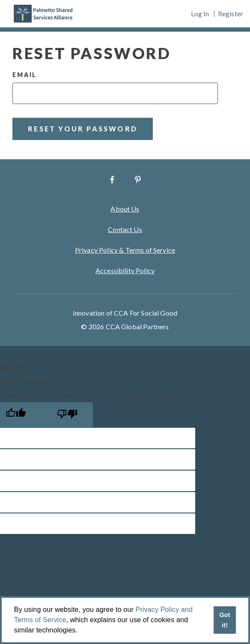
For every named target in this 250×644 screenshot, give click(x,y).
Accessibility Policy (125, 270)
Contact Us (125, 229)
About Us (125, 209)
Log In (200, 14)
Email (25, 75)
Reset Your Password (83, 129)
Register (231, 14)
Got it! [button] (225, 620)
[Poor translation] (67, 415)
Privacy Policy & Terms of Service (125, 250)
